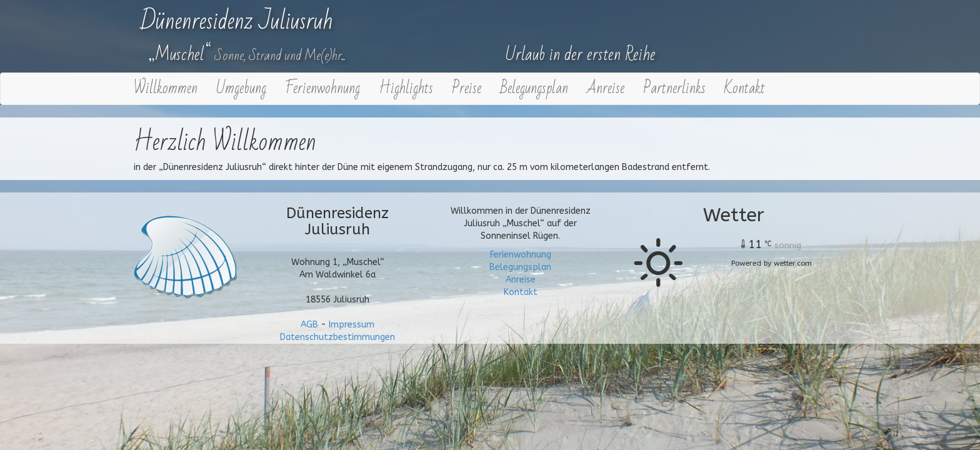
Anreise (606, 88)
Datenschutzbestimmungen (337, 337)
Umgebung (241, 88)
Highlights (406, 88)
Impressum (352, 325)
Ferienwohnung (322, 88)
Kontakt (745, 88)
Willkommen (166, 88)
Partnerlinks (674, 88)
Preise (467, 88)
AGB (309, 325)
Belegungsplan (534, 88)
